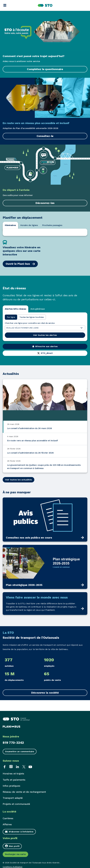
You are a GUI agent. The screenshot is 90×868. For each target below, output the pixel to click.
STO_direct (45, 353)
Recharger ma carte (15, 854)
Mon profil (12, 846)
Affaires (7, 824)
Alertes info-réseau (15, 309)
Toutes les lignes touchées (32, 317)
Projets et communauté (16, 804)
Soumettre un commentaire (20, 751)
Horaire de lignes (29, 225)
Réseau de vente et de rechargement (24, 792)
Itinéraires (10, 225)
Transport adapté (13, 798)
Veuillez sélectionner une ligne (44, 328)
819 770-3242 (13, 743)
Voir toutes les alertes (45, 335)
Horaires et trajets (13, 774)
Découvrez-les (45, 203)
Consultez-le (45, 136)
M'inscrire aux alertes (45, 346)
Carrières (8, 818)
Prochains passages (52, 225)
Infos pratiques (11, 786)
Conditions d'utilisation (13, 867)
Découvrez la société (45, 693)
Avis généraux (38, 309)
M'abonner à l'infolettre (21, 832)
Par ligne (11, 317)
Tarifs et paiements (14, 780)
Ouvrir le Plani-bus (20, 264)
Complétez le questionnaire (45, 69)
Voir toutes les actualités (19, 480)
